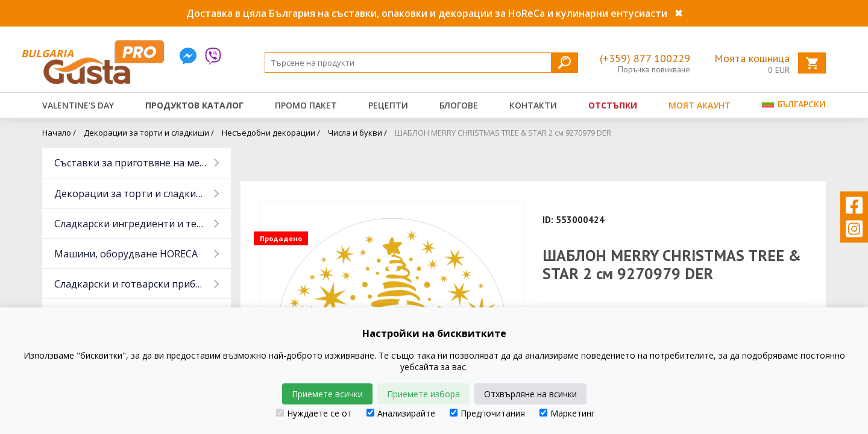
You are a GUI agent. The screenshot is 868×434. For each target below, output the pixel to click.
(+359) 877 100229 (645, 58)
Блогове (459, 105)
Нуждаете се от (314, 413)
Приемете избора (423, 394)
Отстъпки (613, 105)
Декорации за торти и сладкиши (132, 193)
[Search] (421, 63)
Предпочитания (487, 413)
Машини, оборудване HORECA (126, 254)
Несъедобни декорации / (271, 133)
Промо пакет (306, 105)
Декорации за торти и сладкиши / (149, 133)
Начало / (59, 133)
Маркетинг (567, 413)
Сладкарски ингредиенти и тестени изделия (143, 224)
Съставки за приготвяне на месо (132, 163)
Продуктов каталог (194, 105)
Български (794, 104)
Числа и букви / (357, 133)
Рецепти (388, 105)
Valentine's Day (78, 105)
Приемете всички (327, 394)
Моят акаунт (700, 105)
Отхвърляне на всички (530, 394)
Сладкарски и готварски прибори (134, 284)
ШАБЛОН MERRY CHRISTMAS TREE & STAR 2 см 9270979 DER (503, 133)
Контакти (533, 105)
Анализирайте (401, 413)
